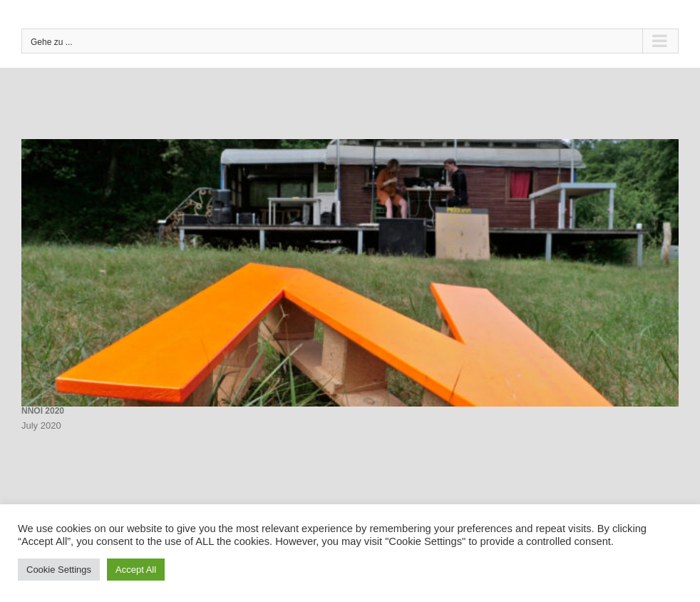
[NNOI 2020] (350, 273)
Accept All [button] (136, 570)
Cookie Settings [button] (59, 570)
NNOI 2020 (43, 411)
